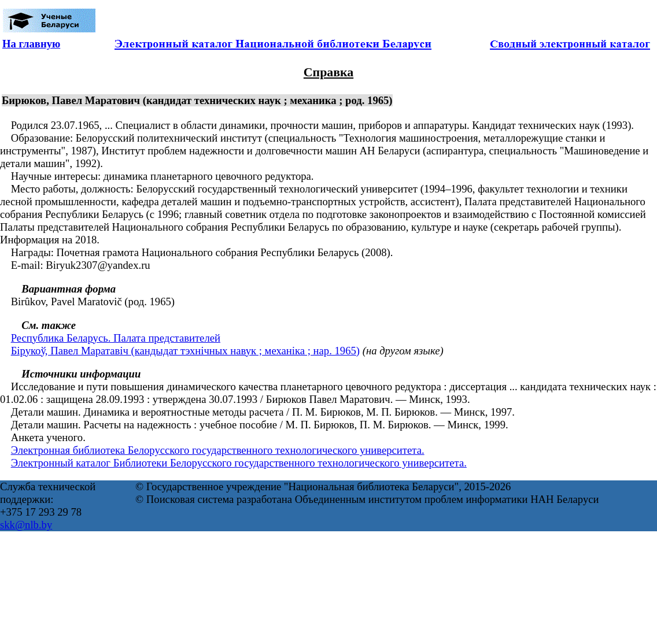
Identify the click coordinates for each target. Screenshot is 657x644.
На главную (31, 44)
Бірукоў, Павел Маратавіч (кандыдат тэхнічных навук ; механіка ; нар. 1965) (185, 351)
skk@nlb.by (26, 525)
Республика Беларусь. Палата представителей (116, 338)
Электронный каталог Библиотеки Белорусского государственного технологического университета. (239, 463)
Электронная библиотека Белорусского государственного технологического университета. (218, 450)
